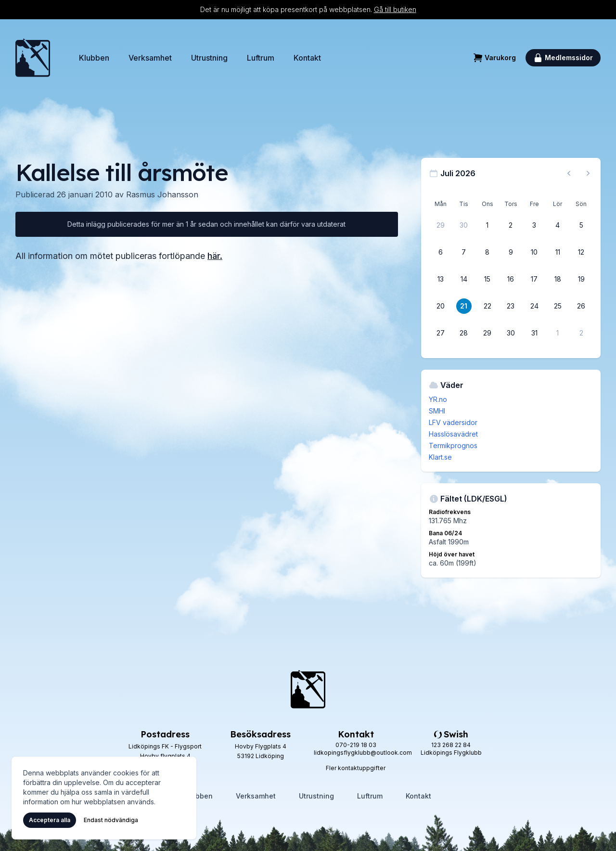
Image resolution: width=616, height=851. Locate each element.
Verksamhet (150, 58)
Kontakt (307, 58)
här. (215, 256)
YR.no (438, 399)
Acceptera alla (50, 820)
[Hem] (33, 58)
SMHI (437, 411)
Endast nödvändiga (111, 820)
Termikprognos (453, 445)
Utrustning (209, 58)
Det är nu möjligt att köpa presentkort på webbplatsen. (308, 9)
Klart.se (440, 457)
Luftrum (261, 58)
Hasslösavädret (453, 434)
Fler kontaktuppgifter (356, 768)
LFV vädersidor (453, 422)
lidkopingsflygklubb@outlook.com (363, 753)
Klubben (94, 58)
